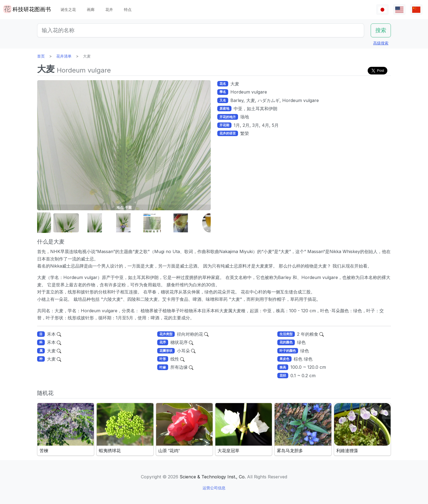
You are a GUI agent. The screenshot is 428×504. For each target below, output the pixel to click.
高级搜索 (381, 43)
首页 (41, 56)
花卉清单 (64, 56)
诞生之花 (68, 9)
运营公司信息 (214, 488)
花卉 (109, 9)
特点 (128, 9)
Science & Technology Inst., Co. (213, 477)
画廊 (91, 9)
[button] (51, 223)
